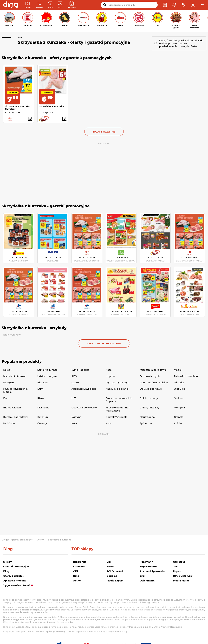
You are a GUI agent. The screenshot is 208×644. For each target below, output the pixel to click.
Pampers (9, 382)
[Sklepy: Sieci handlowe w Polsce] (50, 5)
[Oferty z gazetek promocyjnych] (39, 5)
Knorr (109, 423)
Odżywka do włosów (84, 408)
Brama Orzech (12, 408)
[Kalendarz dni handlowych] (72, 5)
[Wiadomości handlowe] (60, 5)
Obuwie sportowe (151, 389)
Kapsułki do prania (117, 389)
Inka (74, 423)
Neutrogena (147, 417)
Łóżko (75, 382)
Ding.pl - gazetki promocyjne (17, 540)
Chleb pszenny (149, 398)
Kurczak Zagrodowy (16, 417)
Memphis (180, 408)
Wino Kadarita (80, 370)
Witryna (76, 417)
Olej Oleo (180, 389)
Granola (179, 417)
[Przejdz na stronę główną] (11, 5)
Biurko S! (43, 382)
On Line (179, 398)
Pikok (41, 398)
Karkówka (9, 423)
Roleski (8, 370)
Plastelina (43, 408)
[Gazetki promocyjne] (28, 5)
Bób (6, 398)
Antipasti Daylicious (84, 389)
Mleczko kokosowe (15, 376)
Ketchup (43, 417)
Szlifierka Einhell (47, 370)
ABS (74, 376)
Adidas (178, 423)
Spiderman (147, 423)
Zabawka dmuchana (187, 376)
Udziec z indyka (47, 376)
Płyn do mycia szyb (117, 382)
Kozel (109, 370)
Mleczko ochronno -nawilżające (118, 409)
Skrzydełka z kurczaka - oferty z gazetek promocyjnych (57, 58)
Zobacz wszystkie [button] (104, 132)
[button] (165, 5)
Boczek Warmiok (116, 417)
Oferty (40, 540)
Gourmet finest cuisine (154, 382)
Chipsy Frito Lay (149, 408)
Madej (178, 370)
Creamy (42, 423)
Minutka (179, 382)
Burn (40, 389)
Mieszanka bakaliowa (153, 370)
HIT (74, 398)
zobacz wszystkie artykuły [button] (104, 343)
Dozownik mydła (150, 376)
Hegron (110, 376)
